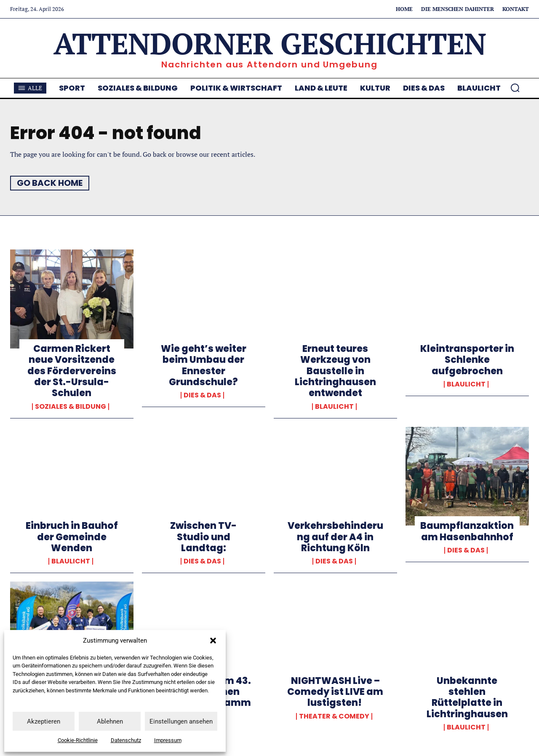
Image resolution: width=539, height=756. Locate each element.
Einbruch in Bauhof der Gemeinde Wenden (72, 537)
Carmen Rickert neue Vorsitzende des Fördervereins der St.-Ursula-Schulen (72, 371)
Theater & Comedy (334, 716)
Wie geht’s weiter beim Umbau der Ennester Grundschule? (204, 365)
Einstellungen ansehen (181, 721)
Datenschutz (126, 740)
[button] (213, 641)
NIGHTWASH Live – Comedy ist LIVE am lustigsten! (335, 692)
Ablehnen (110, 721)
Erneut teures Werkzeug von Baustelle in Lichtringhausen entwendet (335, 371)
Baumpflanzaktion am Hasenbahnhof (467, 531)
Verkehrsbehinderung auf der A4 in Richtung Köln (335, 537)
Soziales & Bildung (71, 407)
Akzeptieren (44, 721)
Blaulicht (334, 407)
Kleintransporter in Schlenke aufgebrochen (467, 360)
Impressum (168, 740)
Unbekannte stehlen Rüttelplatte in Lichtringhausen (467, 697)
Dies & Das (202, 395)
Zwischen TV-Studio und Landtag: (203, 537)
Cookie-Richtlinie (78, 740)
